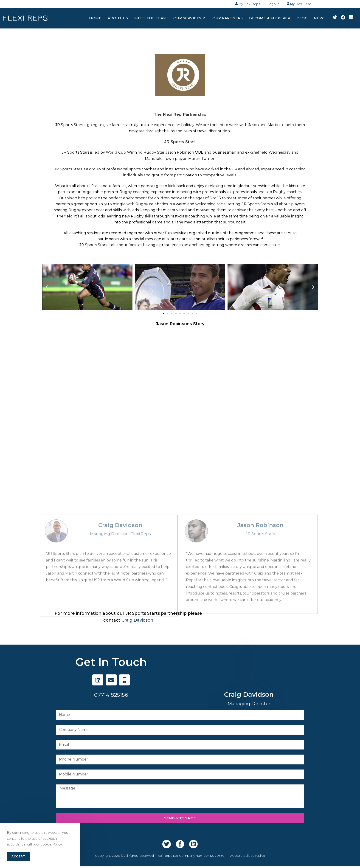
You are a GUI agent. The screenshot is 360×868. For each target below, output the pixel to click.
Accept (18, 856)
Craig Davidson (137, 622)
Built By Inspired (254, 857)
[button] (163, 315)
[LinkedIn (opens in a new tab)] (351, 19)
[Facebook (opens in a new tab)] (343, 19)
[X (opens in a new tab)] (335, 19)
